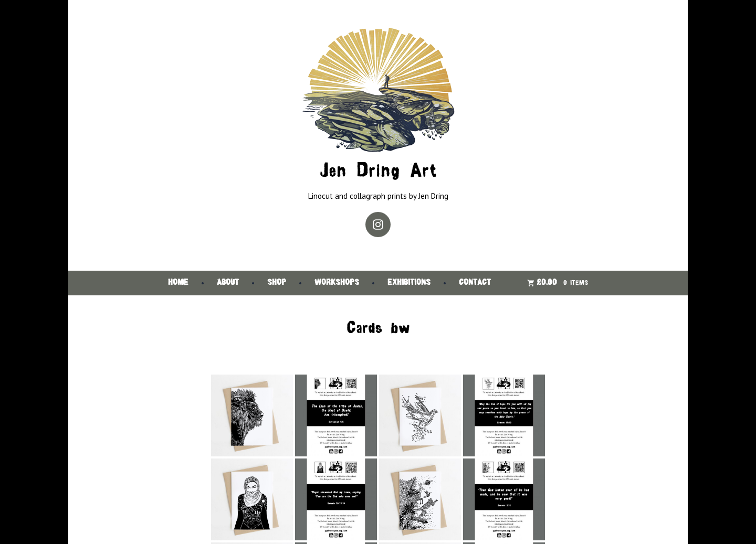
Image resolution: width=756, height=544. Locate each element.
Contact (475, 283)
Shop (277, 283)
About (228, 283)
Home (178, 283)
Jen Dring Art (378, 172)
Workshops (337, 283)
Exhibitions (409, 283)
